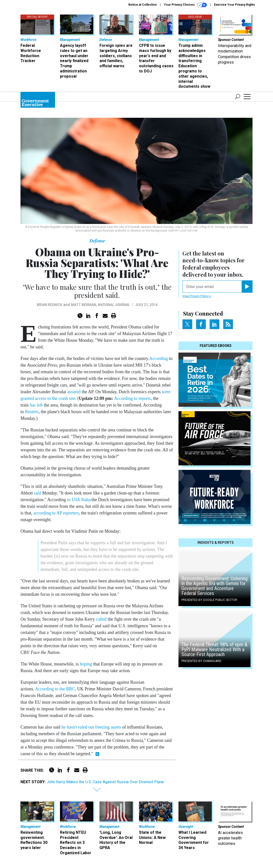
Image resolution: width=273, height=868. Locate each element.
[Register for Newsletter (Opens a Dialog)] (247, 287)
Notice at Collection (143, 5)
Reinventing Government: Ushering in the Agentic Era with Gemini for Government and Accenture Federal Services (214, 586)
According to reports (132, 398)
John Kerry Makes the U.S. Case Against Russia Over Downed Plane (105, 782)
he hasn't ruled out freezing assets (91, 727)
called (101, 619)
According (158, 358)
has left (36, 405)
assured (74, 392)
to (79, 500)
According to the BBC (55, 689)
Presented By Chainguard (201, 661)
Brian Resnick (49, 305)
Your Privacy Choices (185, 5)
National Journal (114, 305)
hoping (86, 664)
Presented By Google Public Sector (209, 600)
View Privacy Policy (197, 296)
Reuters (32, 412)
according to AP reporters (56, 513)
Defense (97, 241)
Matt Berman (83, 305)
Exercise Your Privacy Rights (234, 5)
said (38, 493)
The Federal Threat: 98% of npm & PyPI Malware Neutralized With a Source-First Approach (214, 649)
